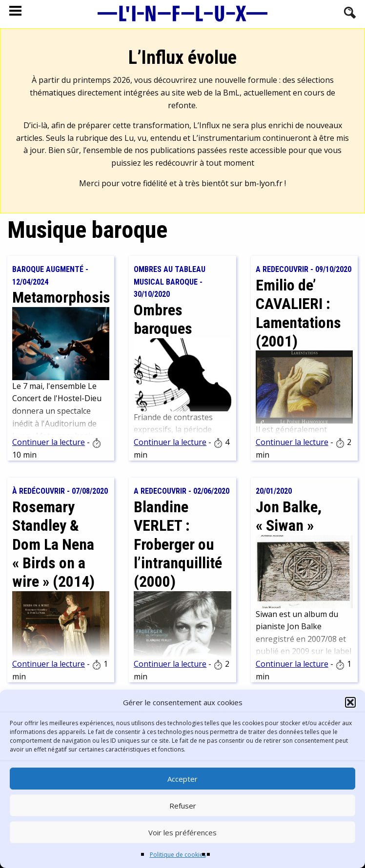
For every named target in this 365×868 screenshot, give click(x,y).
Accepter (182, 779)
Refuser (183, 806)
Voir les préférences (182, 832)
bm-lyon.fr (264, 183)
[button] (350, 702)
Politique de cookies (178, 855)
